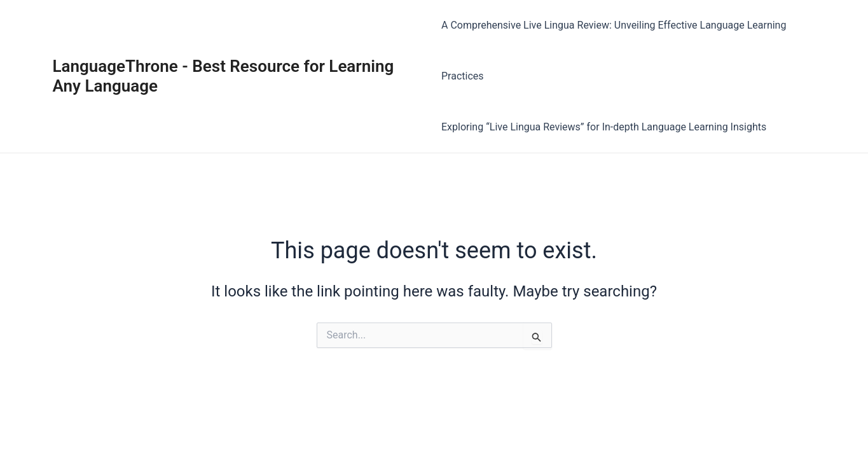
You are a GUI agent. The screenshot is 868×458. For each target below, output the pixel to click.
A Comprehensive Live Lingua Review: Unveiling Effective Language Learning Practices (614, 51)
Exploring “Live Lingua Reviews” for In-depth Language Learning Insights (604, 127)
